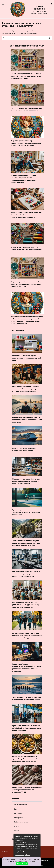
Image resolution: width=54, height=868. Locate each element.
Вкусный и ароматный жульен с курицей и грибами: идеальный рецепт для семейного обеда (25, 759)
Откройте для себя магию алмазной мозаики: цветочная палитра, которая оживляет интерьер (26, 284)
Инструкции (18, 813)
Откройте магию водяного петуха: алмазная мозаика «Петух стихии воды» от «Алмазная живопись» (26, 249)
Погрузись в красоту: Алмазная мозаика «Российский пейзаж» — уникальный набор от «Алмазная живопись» (26, 215)
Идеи (16, 809)
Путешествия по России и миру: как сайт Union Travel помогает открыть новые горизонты (27, 728)
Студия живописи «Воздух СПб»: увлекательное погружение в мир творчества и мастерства (26, 605)
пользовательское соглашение (25, 861)
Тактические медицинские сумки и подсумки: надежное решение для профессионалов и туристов (26, 543)
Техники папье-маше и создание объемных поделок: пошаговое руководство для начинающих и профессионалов (23, 179)
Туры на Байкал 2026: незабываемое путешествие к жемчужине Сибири (27, 698)
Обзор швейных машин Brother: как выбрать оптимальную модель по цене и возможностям (26, 481)
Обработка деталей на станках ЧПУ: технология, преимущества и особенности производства (26, 574)
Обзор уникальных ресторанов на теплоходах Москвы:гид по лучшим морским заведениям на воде (26, 389)
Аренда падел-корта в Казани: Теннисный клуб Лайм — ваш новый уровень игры (26, 512)
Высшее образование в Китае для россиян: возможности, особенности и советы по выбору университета (27, 635)
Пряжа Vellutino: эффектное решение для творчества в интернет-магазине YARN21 (27, 790)
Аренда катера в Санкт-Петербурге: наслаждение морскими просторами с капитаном (27, 420)
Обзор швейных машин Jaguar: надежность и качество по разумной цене (27, 358)
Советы (17, 826)
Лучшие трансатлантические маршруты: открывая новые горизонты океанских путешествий (26, 450)
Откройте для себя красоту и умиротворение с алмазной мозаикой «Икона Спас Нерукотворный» (26, 143)
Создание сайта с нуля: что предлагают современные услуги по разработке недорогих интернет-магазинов (27, 667)
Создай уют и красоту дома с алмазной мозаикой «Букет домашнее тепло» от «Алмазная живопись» (26, 76)
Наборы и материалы (21, 822)
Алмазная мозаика (21, 805)
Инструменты (19, 818)
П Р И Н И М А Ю (22, 864)
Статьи (17, 831)
